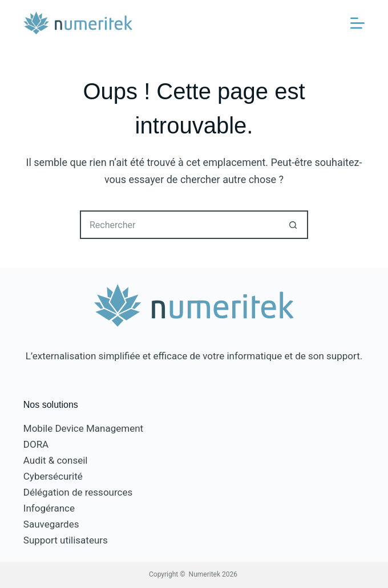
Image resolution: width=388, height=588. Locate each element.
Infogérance (49, 508)
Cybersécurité (53, 476)
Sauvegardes (51, 524)
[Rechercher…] (180, 225)
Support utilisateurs (66, 540)
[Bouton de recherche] (294, 225)
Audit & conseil (56, 460)
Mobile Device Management (83, 428)
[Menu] (357, 23)
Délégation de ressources (78, 492)
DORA (36, 444)
